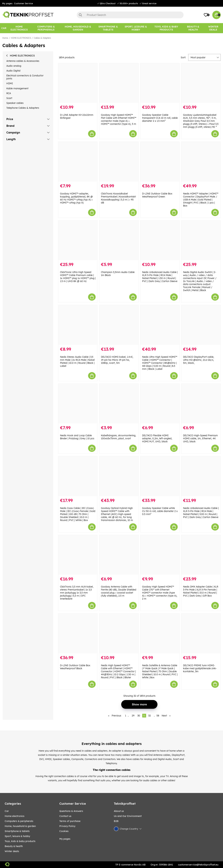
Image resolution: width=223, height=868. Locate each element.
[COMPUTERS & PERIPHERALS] (46, 28)
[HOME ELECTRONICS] (19, 28)
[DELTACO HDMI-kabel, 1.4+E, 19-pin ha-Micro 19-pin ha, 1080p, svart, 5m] (119, 325)
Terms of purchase (70, 821)
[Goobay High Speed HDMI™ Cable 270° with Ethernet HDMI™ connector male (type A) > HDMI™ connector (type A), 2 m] (160, 555)
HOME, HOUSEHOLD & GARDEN (20, 826)
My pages (7, 3)
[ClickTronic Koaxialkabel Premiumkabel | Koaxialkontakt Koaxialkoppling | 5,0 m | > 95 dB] (119, 162)
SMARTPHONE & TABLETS (17, 831)
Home (5, 38)
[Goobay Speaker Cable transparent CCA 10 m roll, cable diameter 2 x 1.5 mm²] (160, 83)
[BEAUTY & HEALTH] (193, 28)
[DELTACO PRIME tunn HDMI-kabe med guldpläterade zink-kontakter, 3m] (201, 633)
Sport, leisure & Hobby (17, 836)
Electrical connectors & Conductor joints (25, 77)
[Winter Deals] (213, 28)
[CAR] (4, 28)
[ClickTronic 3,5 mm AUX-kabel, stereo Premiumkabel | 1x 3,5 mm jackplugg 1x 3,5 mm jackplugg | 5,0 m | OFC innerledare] (78, 555)
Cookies (64, 831)
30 (139, 716)
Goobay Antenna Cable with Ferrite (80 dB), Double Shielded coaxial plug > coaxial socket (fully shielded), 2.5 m (119, 591)
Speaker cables (15, 103)
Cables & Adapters (42, 38)
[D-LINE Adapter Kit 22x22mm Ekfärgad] (78, 83)
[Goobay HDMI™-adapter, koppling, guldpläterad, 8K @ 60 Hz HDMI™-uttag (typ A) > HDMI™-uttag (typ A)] (78, 162)
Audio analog (14, 66)
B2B (116, 821)
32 (150, 716)
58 (158, 716)
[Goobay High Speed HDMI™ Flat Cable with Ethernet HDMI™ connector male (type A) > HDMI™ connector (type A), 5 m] (119, 83)
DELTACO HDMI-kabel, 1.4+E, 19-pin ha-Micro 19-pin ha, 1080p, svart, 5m (117, 360)
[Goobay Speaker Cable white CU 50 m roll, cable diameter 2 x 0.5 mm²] (160, 476)
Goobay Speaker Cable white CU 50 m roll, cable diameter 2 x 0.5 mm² (160, 511)
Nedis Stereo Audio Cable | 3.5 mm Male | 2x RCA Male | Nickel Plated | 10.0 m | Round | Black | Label (77, 361)
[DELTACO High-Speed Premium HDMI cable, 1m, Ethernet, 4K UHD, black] (201, 404)
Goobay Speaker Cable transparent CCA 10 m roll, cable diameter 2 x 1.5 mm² (160, 118)
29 (133, 716)
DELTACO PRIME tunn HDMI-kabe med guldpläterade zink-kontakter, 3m (200, 668)
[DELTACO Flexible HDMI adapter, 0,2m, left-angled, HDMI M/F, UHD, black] (160, 404)
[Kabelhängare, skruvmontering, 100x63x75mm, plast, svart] (119, 404)
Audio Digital (13, 71)
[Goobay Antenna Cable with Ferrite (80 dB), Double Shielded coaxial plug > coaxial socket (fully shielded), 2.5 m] (119, 555)
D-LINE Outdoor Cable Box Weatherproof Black (75, 667)
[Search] (130, 15)
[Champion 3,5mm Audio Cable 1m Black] (119, 240)
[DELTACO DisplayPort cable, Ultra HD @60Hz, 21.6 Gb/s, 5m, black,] (201, 325)
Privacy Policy (67, 826)
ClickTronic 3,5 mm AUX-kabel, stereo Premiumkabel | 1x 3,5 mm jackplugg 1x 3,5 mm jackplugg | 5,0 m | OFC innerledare (77, 593)
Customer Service (23, 3)
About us (119, 811)
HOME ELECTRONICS (21, 38)
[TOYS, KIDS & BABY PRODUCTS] (166, 28)
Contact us (65, 816)
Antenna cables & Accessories (23, 61)
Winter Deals (213, 28)
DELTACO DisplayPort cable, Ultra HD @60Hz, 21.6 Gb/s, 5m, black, (199, 360)
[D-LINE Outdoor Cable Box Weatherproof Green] (160, 162)
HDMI (10, 83)
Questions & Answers (71, 811)
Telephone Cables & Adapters (23, 108)
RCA (9, 93)
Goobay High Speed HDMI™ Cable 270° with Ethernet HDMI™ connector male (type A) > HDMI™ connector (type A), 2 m (160, 593)
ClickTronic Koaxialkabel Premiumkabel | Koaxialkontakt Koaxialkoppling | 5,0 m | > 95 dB (118, 198)
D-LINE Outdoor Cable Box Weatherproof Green (157, 195)
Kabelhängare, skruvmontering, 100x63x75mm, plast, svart (119, 437)
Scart (9, 98)
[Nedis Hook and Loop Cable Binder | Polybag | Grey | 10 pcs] (78, 404)
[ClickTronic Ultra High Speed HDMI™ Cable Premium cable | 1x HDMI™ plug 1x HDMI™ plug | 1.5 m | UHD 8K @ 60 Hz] (78, 240)
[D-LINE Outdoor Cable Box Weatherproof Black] (78, 633)
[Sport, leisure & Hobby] (136, 28)
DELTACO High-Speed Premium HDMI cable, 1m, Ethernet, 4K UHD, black (200, 438)
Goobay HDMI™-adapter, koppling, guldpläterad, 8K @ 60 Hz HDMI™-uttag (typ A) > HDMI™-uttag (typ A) (76, 198)
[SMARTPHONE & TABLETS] (108, 28)
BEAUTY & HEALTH (14, 846)
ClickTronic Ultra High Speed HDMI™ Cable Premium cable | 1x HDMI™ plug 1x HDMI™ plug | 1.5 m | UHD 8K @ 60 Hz (78, 277)
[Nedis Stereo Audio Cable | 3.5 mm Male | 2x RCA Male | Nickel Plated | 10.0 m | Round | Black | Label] (78, 325)
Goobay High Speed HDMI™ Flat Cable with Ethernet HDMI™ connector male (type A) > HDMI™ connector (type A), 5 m (119, 119)
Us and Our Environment (128, 816)
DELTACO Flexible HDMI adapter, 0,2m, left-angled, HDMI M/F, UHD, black (157, 438)
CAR (7, 811)
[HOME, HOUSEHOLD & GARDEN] (78, 28)
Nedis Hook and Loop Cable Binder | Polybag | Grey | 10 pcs (77, 437)
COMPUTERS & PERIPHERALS (19, 821)
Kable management (17, 88)
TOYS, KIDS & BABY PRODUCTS (20, 841)
